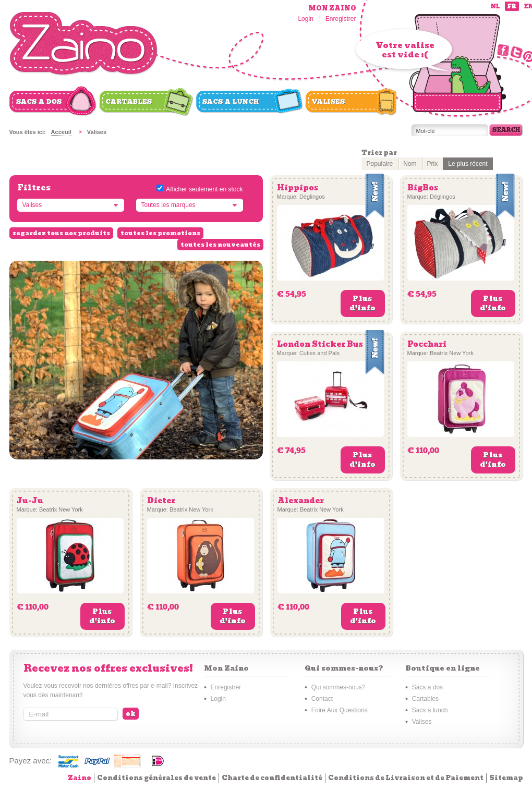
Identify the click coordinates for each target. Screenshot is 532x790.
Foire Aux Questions (340, 710)
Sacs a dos (39, 102)
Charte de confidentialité (272, 778)
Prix (433, 164)
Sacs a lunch (231, 102)
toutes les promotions (160, 233)
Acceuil (61, 132)
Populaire (380, 164)
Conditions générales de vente (156, 778)
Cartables (129, 102)
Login (305, 19)
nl (495, 7)
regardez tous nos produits (61, 233)
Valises (329, 102)
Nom (410, 164)
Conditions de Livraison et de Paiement (406, 778)
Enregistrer (341, 19)
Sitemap (506, 778)
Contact (322, 699)
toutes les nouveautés (220, 245)
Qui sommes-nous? (338, 687)
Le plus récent (468, 164)
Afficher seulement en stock (204, 189)
